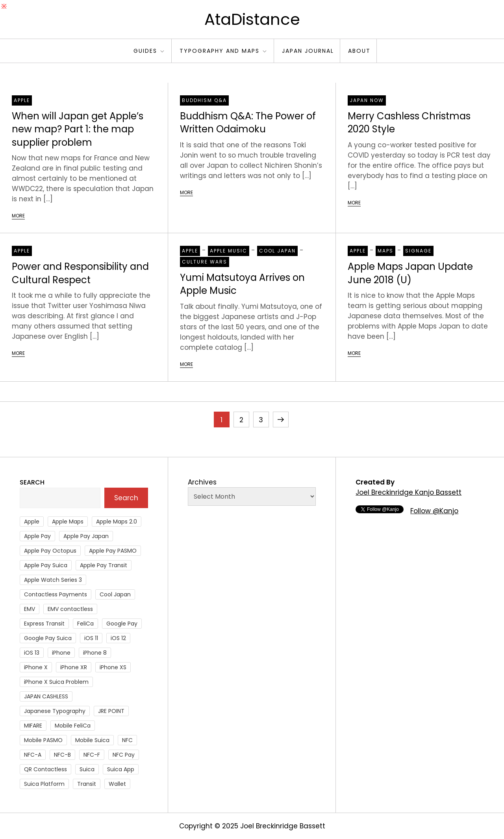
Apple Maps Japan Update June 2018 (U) (410, 273)
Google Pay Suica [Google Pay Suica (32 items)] (48, 638)
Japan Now (367, 100)
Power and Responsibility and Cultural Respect (80, 273)
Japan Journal (308, 51)
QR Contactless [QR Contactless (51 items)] (45, 769)
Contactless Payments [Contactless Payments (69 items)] (56, 594)
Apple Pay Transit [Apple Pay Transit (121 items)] (104, 565)
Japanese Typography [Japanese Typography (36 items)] (55, 711)
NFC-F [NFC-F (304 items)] (92, 755)
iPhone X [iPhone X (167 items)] (36, 667)
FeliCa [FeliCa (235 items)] (85, 624)
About (359, 51)
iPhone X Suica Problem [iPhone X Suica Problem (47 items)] (56, 682)
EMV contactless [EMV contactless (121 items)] (70, 609)
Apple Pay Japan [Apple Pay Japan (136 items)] (86, 536)
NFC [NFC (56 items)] (127, 740)
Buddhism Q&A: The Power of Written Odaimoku (248, 123)
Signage (418, 251)
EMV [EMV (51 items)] (30, 609)
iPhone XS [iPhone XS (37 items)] (113, 667)
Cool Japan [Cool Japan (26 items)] (115, 594)
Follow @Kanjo (434, 511)
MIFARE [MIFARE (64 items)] (33, 726)
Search (32, 482)
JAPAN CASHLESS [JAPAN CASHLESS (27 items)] (46, 696)
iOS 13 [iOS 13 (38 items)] (32, 653)
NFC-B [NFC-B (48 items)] (62, 755)
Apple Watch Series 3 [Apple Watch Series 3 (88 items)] (53, 580)
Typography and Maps (224, 51)
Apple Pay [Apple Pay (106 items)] (37, 536)
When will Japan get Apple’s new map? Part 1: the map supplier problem (78, 129)
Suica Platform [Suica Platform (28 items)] (44, 784)
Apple (22, 100)
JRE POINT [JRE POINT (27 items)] (111, 711)
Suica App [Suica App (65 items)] (121, 769)
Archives (202, 482)
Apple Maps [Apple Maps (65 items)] (68, 522)
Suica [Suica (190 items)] (87, 769)
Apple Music (229, 251)
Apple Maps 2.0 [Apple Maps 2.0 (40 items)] (117, 522)
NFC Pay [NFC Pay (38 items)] (124, 755)
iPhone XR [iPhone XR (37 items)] (74, 667)
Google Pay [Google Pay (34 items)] (122, 624)
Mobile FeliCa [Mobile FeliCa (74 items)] (73, 726)
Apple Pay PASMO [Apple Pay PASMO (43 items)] (113, 551)
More (18, 216)
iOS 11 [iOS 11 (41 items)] (91, 638)
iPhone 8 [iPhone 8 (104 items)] (95, 653)
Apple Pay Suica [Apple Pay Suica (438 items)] (46, 565)
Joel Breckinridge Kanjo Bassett (409, 492)
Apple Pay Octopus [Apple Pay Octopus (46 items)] (50, 551)
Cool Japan (277, 251)
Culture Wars (205, 262)
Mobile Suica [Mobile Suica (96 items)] (92, 740)
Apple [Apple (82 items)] (32, 522)
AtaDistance (252, 19)
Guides (149, 51)
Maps (385, 251)
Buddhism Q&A (204, 100)
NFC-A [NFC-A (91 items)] (33, 755)
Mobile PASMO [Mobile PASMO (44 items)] (43, 740)
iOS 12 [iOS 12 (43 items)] (118, 638)
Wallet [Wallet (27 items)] (117, 784)
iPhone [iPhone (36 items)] (61, 653)
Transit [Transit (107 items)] (87, 784)
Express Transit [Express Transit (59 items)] (44, 624)
